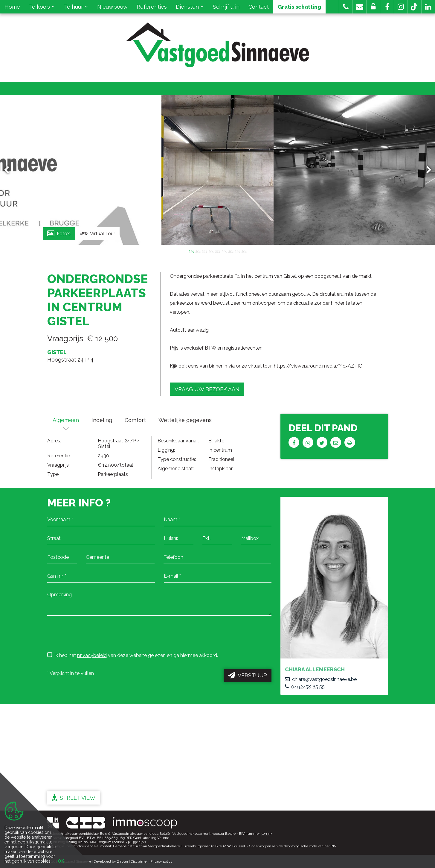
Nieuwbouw (112, 7)
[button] (387, 7)
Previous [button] (9, 170)
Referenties (152, 7)
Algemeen (66, 420)
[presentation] (93, 633)
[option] (217, 170)
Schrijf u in (226, 7)
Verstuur (248, 675)
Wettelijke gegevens (188, 420)
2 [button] (198, 251)
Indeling (103, 420)
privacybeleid (92, 655)
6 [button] (224, 251)
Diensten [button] (190, 7)
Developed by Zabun (111, 861)
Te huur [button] (76, 7)
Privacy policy (161, 861)
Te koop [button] (42, 7)
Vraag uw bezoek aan (207, 389)
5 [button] (218, 251)
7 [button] (231, 251)
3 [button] (204, 251)
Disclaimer (139, 861)
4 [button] (211, 251)
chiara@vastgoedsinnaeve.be (321, 679)
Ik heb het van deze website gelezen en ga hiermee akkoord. (133, 655)
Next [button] (426, 170)
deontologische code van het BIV (310, 846)
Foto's (59, 233)
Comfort (138, 420)
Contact (259, 7)
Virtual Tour (97, 234)
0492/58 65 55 (305, 687)
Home (12, 7)
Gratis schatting (299, 7)
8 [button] (237, 251)
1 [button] (191, 251)
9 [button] (244, 251)
